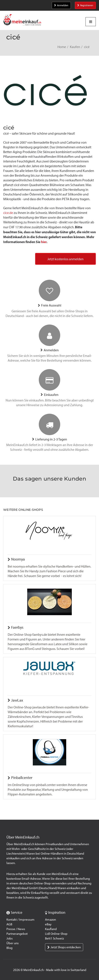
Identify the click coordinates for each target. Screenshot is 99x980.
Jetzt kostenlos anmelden (65, 259)
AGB (9, 924)
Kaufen (75, 47)
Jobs (10, 938)
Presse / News (16, 929)
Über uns (13, 943)
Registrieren (85, 5)
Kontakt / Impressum (20, 920)
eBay (48, 924)
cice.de (8, 213)
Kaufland (51, 929)
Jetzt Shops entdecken (64, 947)
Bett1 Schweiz (54, 938)
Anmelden (61, 5)
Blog (9, 948)
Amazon (50, 920)
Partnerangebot (17, 934)
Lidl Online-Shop (56, 934)
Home (62, 47)
